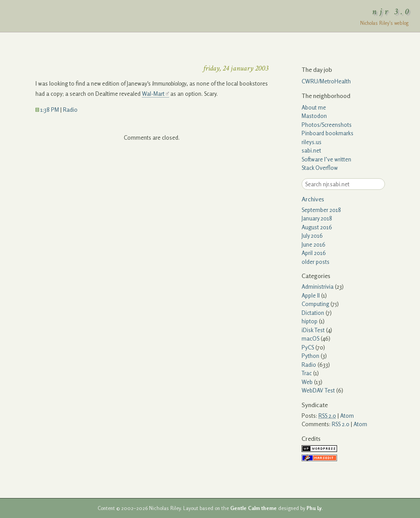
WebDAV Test (318, 390)
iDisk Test (313, 330)
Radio (70, 110)
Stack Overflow (320, 168)
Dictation (313, 313)
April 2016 (314, 253)
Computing (315, 304)
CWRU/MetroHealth (326, 81)
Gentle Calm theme (253, 508)
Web (307, 382)
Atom (347, 416)
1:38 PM (47, 110)
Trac (307, 373)
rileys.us (312, 142)
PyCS (308, 347)
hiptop (310, 321)
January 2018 (317, 218)
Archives (313, 199)
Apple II (311, 295)
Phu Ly (314, 508)
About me (314, 107)
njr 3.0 (392, 12)
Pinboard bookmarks (328, 133)
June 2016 (314, 244)
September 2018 (321, 210)
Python (310, 356)
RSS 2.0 (341, 424)
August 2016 (317, 227)
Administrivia (318, 286)
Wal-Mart (153, 94)
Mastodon (314, 116)
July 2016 (312, 235)
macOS (310, 338)
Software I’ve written (326, 159)
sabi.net (311, 150)
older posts (316, 262)
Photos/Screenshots (327, 125)
